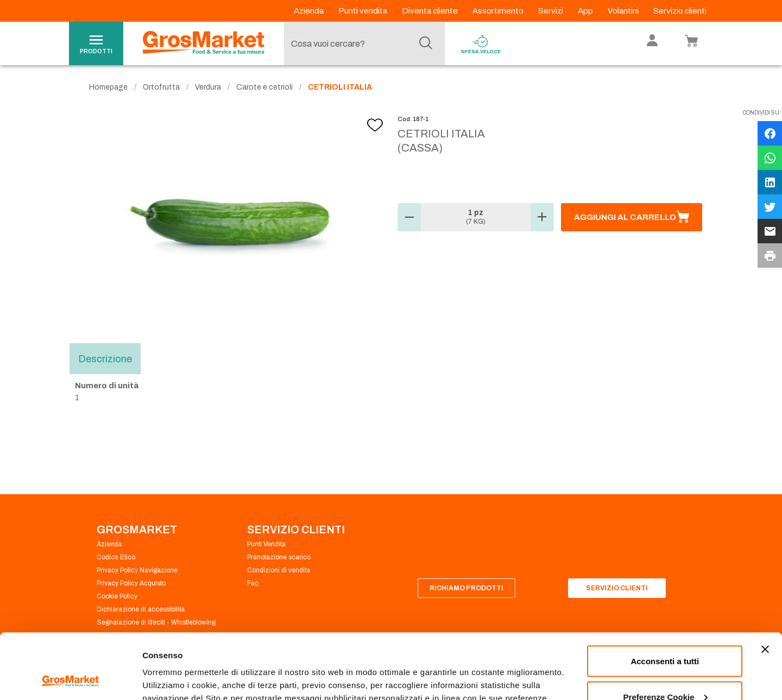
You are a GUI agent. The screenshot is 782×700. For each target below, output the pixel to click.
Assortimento (499, 11)
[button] (409, 217)
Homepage (108, 87)
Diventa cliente (431, 11)
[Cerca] (426, 43)
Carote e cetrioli (264, 87)
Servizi (551, 11)
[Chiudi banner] (765, 588)
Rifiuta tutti (665, 671)
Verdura (208, 87)
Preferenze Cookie (178, 667)
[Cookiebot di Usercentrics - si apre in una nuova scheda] (70, 679)
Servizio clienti (680, 11)
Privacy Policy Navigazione (137, 570)
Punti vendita (364, 11)
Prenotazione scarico (279, 557)
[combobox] (362, 43)
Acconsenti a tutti (665, 600)
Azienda (310, 11)
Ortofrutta (161, 87)
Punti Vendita (266, 544)
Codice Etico (116, 557)
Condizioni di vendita (279, 570)
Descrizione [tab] (105, 358)
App (586, 11)
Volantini (624, 11)
